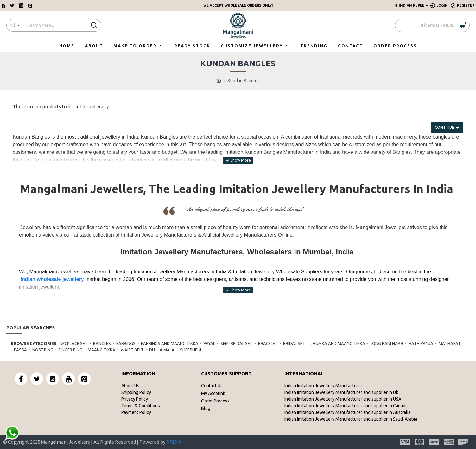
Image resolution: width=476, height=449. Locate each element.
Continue (444, 127)
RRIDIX (174, 442)
